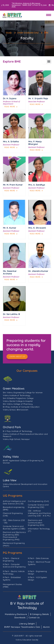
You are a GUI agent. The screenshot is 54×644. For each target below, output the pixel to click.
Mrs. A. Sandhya (37, 185)
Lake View (10, 480)
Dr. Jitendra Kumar (38, 271)
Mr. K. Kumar (10, 228)
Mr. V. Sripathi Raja (38, 98)
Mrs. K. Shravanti (37, 228)
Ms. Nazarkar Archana (10, 272)
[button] (49, 61)
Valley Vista (11, 457)
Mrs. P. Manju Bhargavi (35, 143)
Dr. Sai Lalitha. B (11, 314)
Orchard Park (12, 427)
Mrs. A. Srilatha (11, 141)
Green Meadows (14, 388)
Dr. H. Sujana (10, 98)
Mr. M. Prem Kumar (13, 185)
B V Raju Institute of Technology (27, 605)
